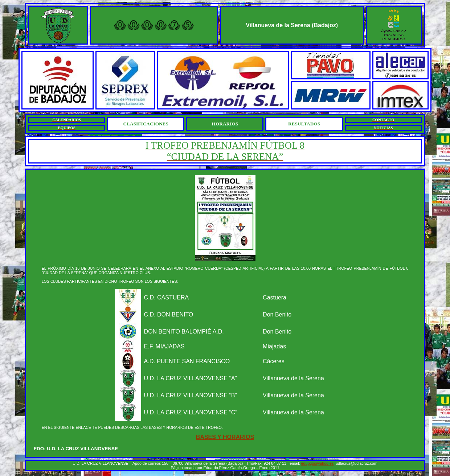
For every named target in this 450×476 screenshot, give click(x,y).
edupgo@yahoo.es (318, 463)
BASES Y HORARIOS (225, 437)
